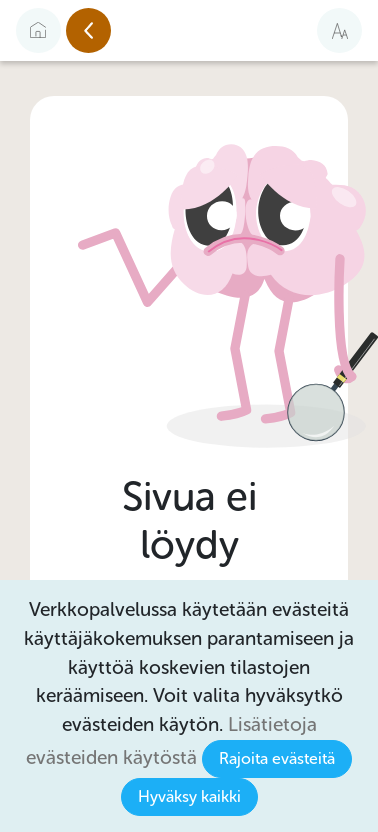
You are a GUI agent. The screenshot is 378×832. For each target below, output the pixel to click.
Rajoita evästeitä (277, 758)
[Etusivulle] (38, 30)
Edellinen (110, 31)
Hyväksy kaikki (189, 796)
